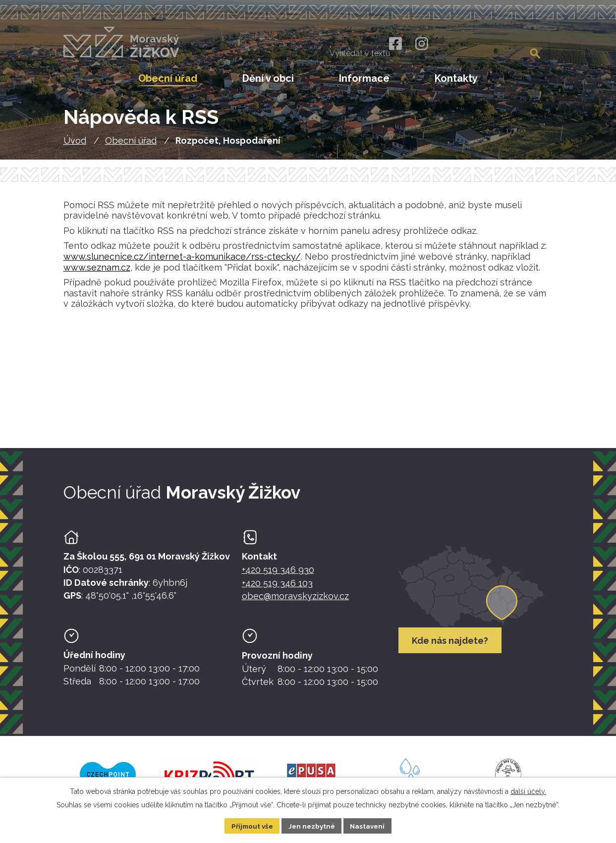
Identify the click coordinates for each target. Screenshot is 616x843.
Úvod (75, 142)
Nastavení (370, 825)
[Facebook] (395, 44)
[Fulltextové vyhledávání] (500, 45)
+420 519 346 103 (277, 585)
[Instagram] (421, 44)
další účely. (528, 790)
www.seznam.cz (97, 269)
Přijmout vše (250, 825)
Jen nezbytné (312, 825)
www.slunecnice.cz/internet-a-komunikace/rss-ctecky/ (182, 258)
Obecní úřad (131, 142)
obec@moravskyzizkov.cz (295, 598)
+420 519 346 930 (278, 572)
